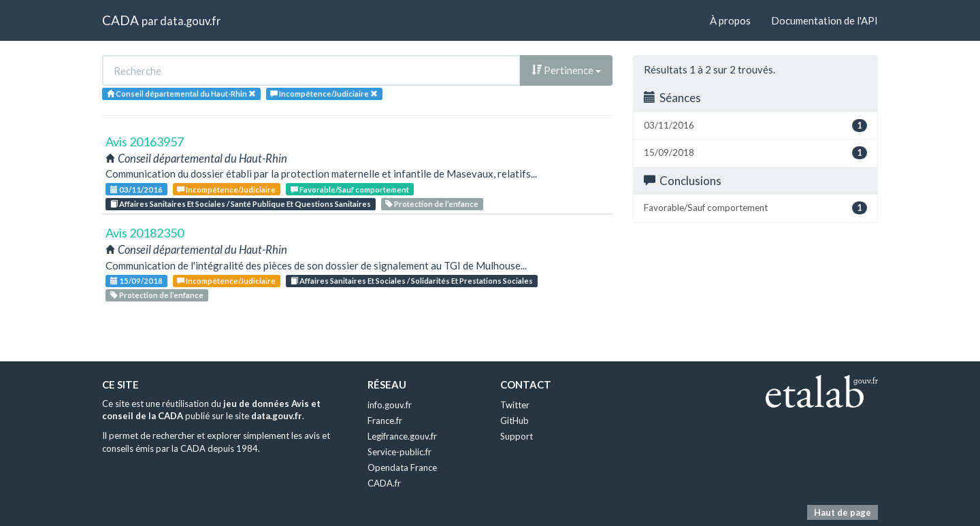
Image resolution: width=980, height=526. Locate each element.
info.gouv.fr (390, 405)
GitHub (514, 421)
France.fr (385, 421)
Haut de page (843, 512)
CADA (120, 20)
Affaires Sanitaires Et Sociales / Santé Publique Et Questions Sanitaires (241, 204)
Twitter (515, 405)
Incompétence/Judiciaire (226, 190)
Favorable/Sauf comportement (350, 190)
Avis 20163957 (145, 142)
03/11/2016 (136, 190)
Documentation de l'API (824, 20)
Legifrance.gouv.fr (402, 436)
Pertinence (566, 70)
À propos (730, 20)
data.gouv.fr (190, 21)
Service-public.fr (399, 452)
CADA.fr (384, 483)
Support (517, 436)
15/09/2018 (136, 281)
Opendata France (402, 467)
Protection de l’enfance (432, 204)
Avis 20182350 (145, 233)
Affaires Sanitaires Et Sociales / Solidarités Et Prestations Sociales (412, 281)
